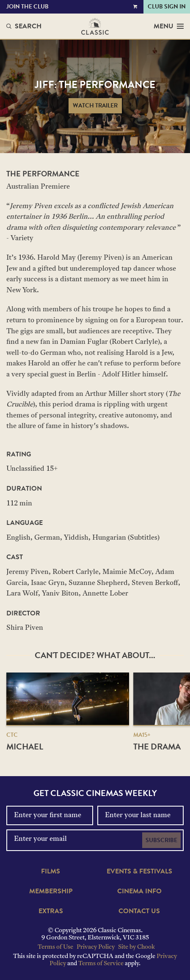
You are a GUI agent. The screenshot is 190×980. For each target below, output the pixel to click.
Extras (51, 911)
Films (51, 871)
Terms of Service (101, 964)
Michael (25, 747)
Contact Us (139, 911)
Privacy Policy (96, 947)
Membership (51, 891)
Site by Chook (136, 947)
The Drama (157, 747)
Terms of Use (55, 947)
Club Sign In (167, 7)
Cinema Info (139, 891)
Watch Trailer (95, 106)
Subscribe (161, 840)
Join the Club (28, 7)
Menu (169, 26)
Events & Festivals (139, 871)
